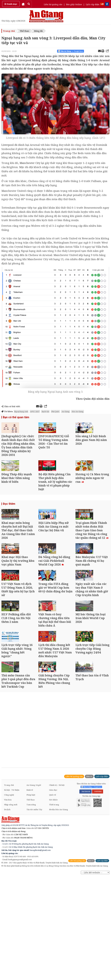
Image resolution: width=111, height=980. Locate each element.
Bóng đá (38, 31)
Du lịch (7, 890)
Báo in (89, 857)
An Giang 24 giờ (34, 865)
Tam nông (31, 885)
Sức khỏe (53, 880)
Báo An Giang (78, 411)
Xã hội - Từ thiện (12, 870)
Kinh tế (30, 870)
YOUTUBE (98, 872)
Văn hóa (8, 880)
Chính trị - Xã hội (57, 865)
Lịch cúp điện (93, 4)
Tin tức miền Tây (34, 890)
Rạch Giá (45, 411)
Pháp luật (31, 875)
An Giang (66, 411)
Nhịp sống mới (11, 885)
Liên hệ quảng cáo (53, 4)
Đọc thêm (9, 524)
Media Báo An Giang (59, 890)
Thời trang (54, 885)
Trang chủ (9, 31)
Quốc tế (52, 875)
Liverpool (8, 145)
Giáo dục (53, 870)
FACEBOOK (85, 872)
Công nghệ (9, 875)
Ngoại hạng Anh (21, 411)
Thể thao (25, 31)
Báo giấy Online (74, 4)
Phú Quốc (55, 411)
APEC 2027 (35, 411)
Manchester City (30, 163)
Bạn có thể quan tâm (15, 418)
